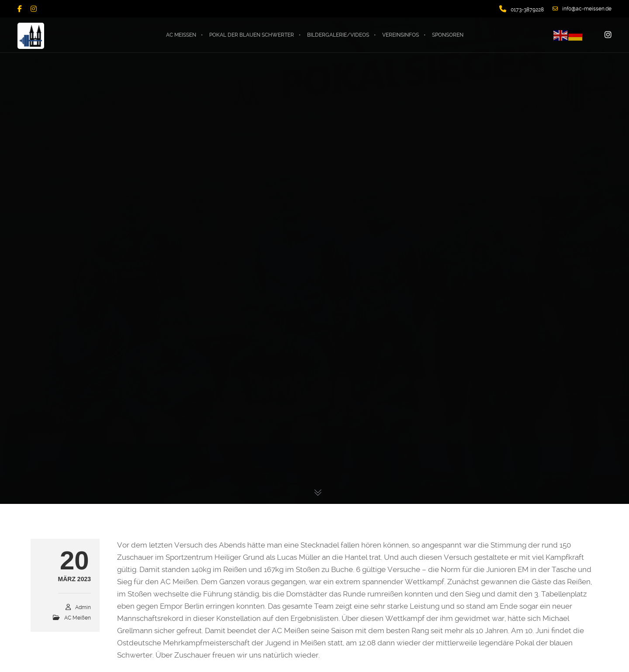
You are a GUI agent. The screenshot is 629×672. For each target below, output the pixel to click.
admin (83, 607)
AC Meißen (78, 618)
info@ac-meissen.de (582, 9)
